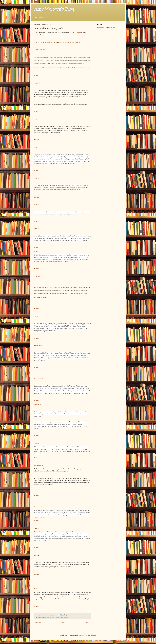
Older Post (88, 623)
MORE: (37, 248)
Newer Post (38, 623)
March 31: (37, 589)
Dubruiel (49, 618)
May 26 (37, 178)
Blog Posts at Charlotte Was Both (106, 28)
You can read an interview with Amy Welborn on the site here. (58, 42)
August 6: (37, 83)
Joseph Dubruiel (56, 618)
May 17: (37, 204)
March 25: (37, 251)
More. (36, 458)
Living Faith (79, 33)
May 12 (37, 555)
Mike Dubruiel (64, 618)
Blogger (93, 635)
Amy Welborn (43, 618)
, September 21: (39, 465)
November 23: (39, 379)
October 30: (38, 404)
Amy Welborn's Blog (54, 9)
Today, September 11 (41, 49)
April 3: (37, 229)
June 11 (37, 528)
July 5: (36, 119)
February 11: (38, 316)
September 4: (38, 507)
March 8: (37, 276)
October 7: (38, 443)
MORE (36, 76)
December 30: (39, 346)
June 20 (37, 147)
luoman (81, 635)
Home (63, 623)
